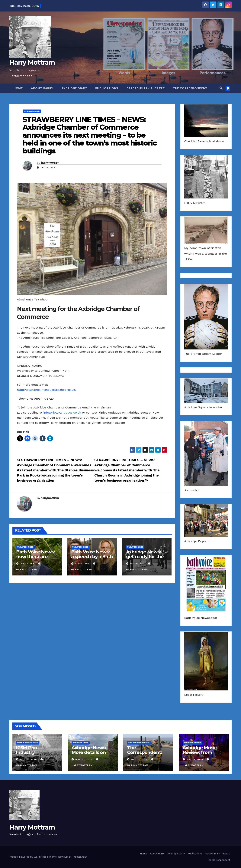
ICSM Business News (28, 743)
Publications (107, 88)
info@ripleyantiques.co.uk (62, 413)
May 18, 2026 (195, 759)
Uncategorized (32, 111)
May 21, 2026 (139, 759)
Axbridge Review (193, 743)
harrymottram (50, 163)
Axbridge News (81, 743)
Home (18, 88)
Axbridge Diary (74, 88)
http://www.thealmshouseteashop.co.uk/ (47, 390)
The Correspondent (190, 88)
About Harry (42, 88)
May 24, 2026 (84, 759)
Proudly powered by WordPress (28, 857)
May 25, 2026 (28, 759)
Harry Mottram (32, 62)
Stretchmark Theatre (146, 88)
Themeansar (79, 857)
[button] (221, 88)
